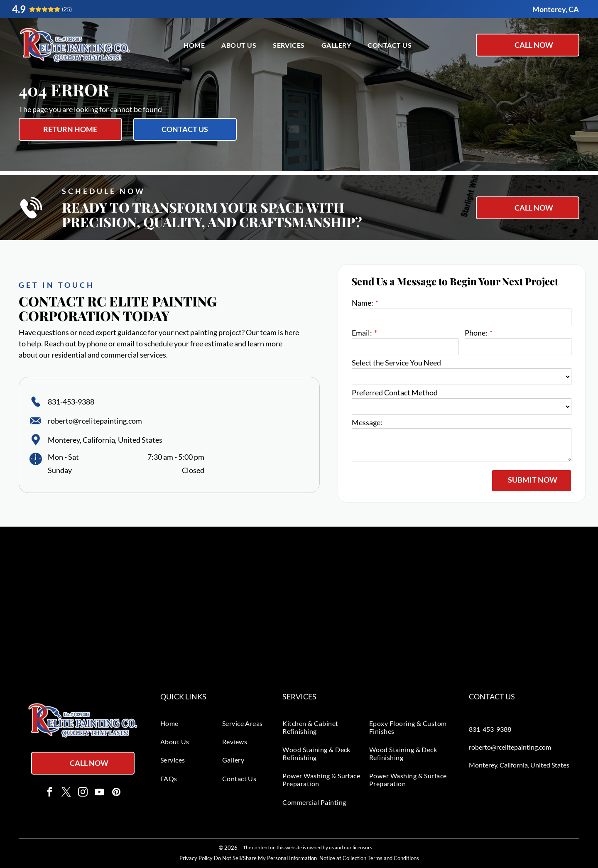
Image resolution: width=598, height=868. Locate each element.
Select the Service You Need (396, 363)
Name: (363, 303)
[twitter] (66, 793)
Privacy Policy (196, 858)
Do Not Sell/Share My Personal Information (265, 858)
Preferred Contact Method (395, 392)
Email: (362, 333)
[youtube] (99, 793)
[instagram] (83, 793)
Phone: (476, 333)
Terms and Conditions (393, 858)
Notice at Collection (343, 858)
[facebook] (50, 793)
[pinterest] (116, 793)
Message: (367, 422)
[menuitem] (194, 45)
